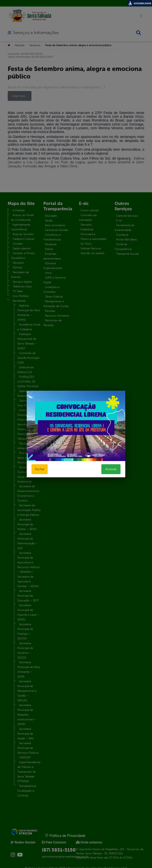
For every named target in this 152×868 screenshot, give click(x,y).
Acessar (111, 469)
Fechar (40, 469)
